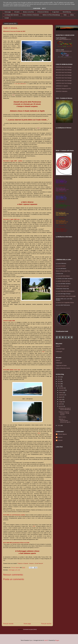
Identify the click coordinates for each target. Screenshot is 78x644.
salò (19, 570)
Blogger (57, 640)
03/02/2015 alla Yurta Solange (64, 70)
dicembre (62, 388)
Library (72, 15)
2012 (59, 384)
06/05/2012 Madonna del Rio (63, 89)
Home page (8, 12)
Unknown (60, 437)
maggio (61, 402)
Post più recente (8, 624)
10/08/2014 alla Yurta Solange (64, 81)
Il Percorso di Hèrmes (43, 12)
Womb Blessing (67, 12)
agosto (61, 397)
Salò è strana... (63, 417)
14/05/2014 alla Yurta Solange (64, 83)
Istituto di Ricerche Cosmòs (63, 368)
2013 (59, 381)
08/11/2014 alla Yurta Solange (64, 75)
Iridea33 (58, 346)
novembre (62, 390)
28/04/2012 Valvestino (62, 91)
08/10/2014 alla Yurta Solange (64, 78)
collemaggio (11, 570)
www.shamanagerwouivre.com (64, 51)
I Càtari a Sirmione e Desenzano (31, 15)
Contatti (7, 18)
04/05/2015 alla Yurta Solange (64, 67)
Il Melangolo (59, 352)
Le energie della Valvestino (12, 15)
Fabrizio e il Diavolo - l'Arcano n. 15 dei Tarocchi (64, 413)
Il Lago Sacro (56, 12)
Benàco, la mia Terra (28, 12)
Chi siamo (17, 12)
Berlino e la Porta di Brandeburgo (51, 15)
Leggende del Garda (61, 366)
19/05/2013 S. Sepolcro (62, 86)
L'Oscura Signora (62, 434)
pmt (16, 570)
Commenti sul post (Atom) (30, 629)
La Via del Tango (60, 349)
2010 (59, 425)
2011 (59, 386)
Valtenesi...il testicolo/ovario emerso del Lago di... (65, 421)
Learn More (37, 8)
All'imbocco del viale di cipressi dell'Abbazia (65, 409)
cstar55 (46, 640)
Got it (44, 8)
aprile (61, 404)
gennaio (61, 406)
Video (65, 15)
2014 (59, 379)
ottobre (61, 393)
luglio (61, 399)
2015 (59, 377)
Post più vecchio (46, 624)
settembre (62, 395)
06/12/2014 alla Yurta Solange (64, 72)
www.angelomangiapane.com (64, 39)
